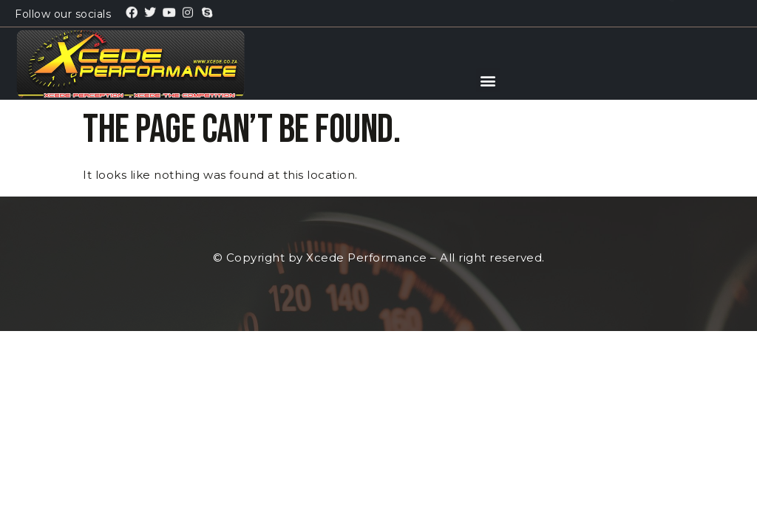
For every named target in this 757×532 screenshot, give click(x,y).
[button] (489, 80)
